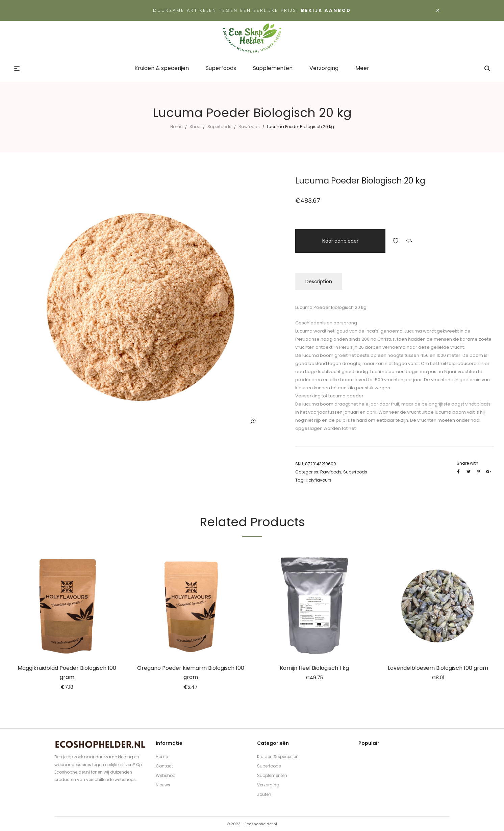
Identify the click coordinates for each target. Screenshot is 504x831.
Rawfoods (249, 127)
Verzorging (268, 785)
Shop (195, 127)
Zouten (264, 794)
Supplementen (272, 775)
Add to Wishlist (396, 241)
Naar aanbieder (340, 241)
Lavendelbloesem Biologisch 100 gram (438, 668)
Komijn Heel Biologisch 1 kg (314, 668)
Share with (468, 463)
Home (176, 127)
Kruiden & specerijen (278, 756)
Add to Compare (409, 241)
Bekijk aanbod (326, 10)
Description (319, 282)
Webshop (166, 775)
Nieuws (163, 785)
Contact (164, 766)
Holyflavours (319, 480)
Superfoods (219, 127)
